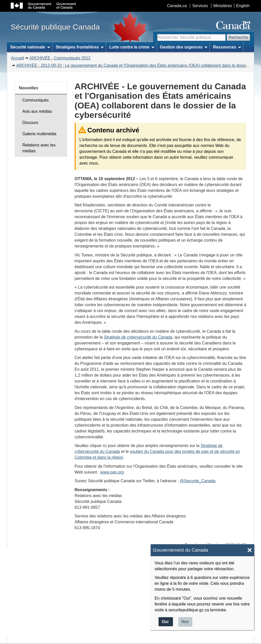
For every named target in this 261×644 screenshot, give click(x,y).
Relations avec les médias (39, 148)
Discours (30, 123)
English (243, 6)
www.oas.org (112, 472)
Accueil (18, 58)
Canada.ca (177, 6)
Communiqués (36, 100)
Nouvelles (29, 88)
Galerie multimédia (39, 134)
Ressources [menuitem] (227, 47)
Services (200, 6)
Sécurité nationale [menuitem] (30, 47)
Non (185, 622)
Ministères (223, 6)
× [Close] (250, 550)
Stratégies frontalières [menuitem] (80, 47)
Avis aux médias (37, 111)
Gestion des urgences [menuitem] (184, 47)
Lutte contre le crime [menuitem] (132, 47)
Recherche (238, 37)
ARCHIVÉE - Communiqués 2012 (60, 58)
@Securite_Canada (198, 481)
